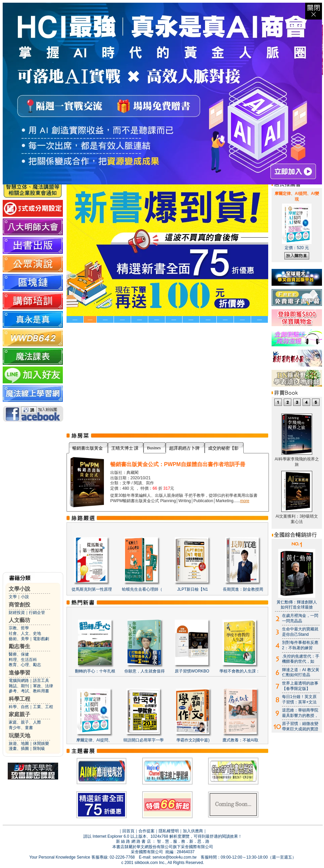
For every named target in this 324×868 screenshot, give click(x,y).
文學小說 (19, 589)
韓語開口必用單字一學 (144, 740)
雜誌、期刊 (19, 686)
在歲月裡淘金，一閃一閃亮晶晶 (300, 618)
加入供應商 (193, 831)
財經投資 (17, 613)
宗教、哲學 (19, 628)
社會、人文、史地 (25, 633)
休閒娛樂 (41, 743)
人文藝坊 (19, 620)
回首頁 (128, 831)
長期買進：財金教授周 (243, 589)
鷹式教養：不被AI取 (240, 740)
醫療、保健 (19, 654)
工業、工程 (43, 707)
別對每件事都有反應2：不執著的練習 (300, 645)
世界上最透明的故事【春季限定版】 (300, 686)
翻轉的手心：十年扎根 (95, 671)
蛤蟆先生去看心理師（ (142, 589)
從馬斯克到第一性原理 (92, 589)
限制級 (39, 749)
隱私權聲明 (169, 831)
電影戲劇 (41, 639)
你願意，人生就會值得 (145, 671)
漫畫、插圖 (19, 749)
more (245, 501)
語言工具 (41, 681)
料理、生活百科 (23, 660)
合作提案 (147, 831)
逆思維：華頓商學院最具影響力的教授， (300, 713)
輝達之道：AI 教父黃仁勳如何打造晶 (301, 672)
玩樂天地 (19, 736)
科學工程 (19, 699)
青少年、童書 (21, 728)
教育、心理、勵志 (25, 665)
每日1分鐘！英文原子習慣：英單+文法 (299, 699)
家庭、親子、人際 (25, 722)
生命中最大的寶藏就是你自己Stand (300, 632)
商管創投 (19, 605)
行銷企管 (37, 613)
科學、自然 (19, 707)
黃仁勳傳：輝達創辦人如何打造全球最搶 (297, 605)
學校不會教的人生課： (240, 671)
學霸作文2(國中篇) (193, 740)
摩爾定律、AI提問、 (94, 740)
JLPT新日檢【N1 (192, 589)
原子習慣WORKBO (192, 671)
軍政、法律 (43, 686)
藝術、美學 (19, 639)
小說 (25, 597)
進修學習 (19, 673)
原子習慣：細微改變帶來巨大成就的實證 (300, 726)
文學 (13, 597)
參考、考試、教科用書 (29, 691)
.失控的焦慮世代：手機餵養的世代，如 (301, 659)
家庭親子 (19, 714)
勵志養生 (19, 646)
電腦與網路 (19, 681)
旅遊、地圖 (19, 743)
